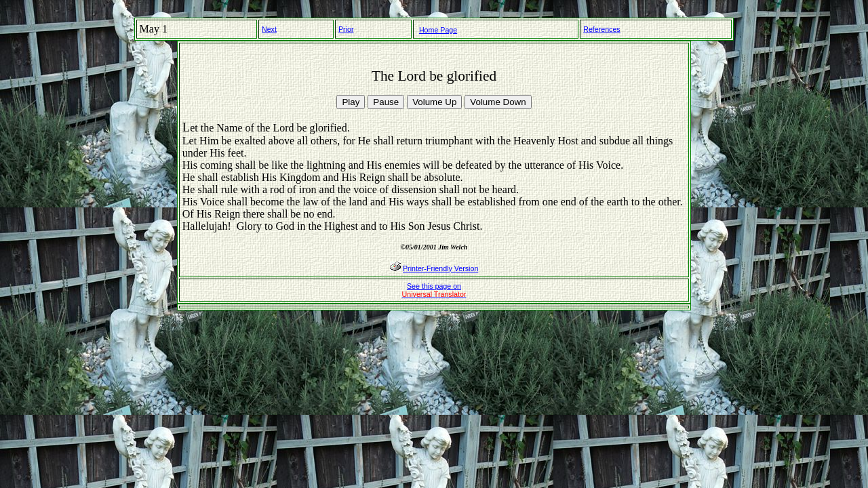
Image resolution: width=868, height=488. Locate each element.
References (602, 29)
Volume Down (498, 102)
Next (269, 29)
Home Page (438, 30)
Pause (386, 102)
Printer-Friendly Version (440, 268)
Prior (346, 29)
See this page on (434, 290)
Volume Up (434, 102)
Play (351, 102)
